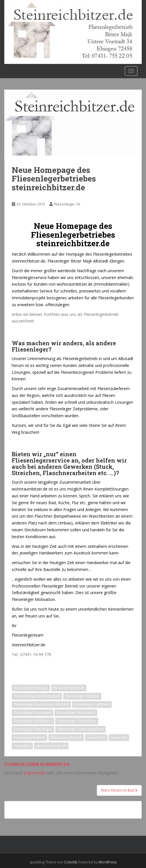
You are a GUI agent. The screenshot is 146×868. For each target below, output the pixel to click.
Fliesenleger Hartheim (92, 704)
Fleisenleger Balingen (31, 688)
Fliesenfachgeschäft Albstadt (37, 696)
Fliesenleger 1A (67, 204)
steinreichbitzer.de (51, 746)
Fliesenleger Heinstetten (76, 713)
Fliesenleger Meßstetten (33, 721)
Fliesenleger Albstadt (82, 696)
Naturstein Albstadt (66, 737)
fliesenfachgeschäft (69, 688)
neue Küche (96, 737)
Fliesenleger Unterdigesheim (80, 729)
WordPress (107, 862)
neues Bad (22, 746)
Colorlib (71, 862)
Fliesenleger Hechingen (32, 713)
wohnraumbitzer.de (75, 284)
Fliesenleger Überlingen (33, 729)
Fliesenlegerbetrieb (29, 737)
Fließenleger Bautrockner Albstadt (41, 704)
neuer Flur (119, 737)
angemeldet (34, 773)
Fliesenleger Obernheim (77, 721)
